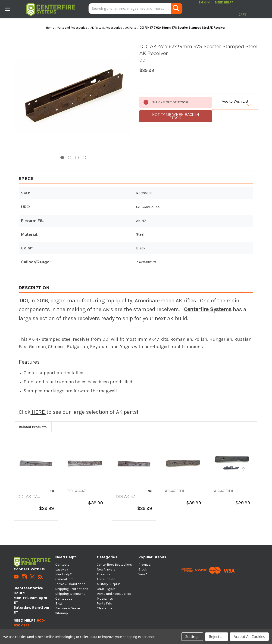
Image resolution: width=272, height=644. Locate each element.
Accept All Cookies (249, 637)
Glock (143, 569)
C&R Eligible (106, 589)
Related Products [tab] (33, 427)
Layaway (62, 569)
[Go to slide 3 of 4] (77, 158)
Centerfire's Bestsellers (114, 565)
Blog (59, 603)
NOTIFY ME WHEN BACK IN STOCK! (176, 116)
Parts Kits (104, 603)
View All (144, 574)
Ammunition (106, 579)
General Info (64, 579)
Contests (62, 565)
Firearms (104, 574)
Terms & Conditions (70, 584)
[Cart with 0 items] (242, 9)
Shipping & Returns (70, 594)
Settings (192, 637)
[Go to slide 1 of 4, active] (62, 158)
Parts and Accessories (114, 594)
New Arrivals (106, 569)
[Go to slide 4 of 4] (84, 158)
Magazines (105, 599)
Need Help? (224, 2)
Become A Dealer (68, 608)
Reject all (217, 637)
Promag (144, 565)
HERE (38, 412)
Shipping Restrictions (72, 589)
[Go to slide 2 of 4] (70, 158)
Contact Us (64, 599)
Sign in (204, 2)
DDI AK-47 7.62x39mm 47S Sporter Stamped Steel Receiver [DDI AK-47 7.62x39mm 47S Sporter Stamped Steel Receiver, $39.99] (83, 491)
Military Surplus (109, 584)
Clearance (104, 608)
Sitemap (62, 613)
